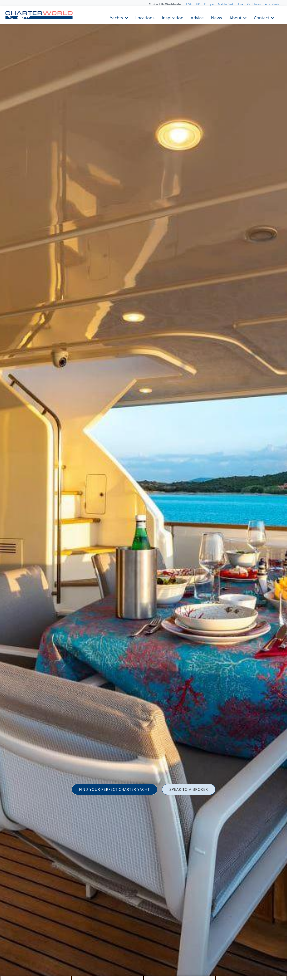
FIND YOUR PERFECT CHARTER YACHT (114, 789)
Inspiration (173, 17)
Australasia (272, 4)
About (235, 17)
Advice (197, 17)
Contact (261, 17)
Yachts (117, 17)
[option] (143, 490)
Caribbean (254, 4)
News (216, 17)
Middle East (225, 4)
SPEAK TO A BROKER (189, 789)
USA (189, 4)
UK (198, 4)
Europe (209, 4)
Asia (240, 4)
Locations (145, 17)
